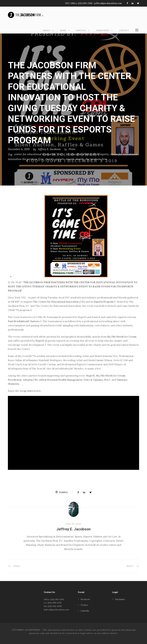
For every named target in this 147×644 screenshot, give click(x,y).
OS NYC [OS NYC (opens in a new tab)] (15, 302)
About (47, 30)
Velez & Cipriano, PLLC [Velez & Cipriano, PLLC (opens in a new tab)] (97, 380)
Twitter (84, 605)
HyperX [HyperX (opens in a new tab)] (40, 341)
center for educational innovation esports (83, 154)
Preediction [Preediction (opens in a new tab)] (15, 380)
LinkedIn (85, 611)
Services (81, 30)
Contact (124, 30)
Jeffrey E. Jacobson (49, 149)
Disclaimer (120, 599)
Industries (103, 30)
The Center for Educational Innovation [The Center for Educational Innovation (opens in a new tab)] (56, 302)
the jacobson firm (96, 159)
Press (72, 149)
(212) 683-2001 (85, 3)
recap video (26, 391)
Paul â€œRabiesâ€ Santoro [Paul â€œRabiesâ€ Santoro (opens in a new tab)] (24, 321)
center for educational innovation (35, 154)
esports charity (75, 159)
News (63, 30)
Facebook (85, 599)
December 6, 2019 (19, 149)
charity (50, 159)
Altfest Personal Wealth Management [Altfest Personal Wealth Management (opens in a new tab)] (61, 380)
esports (60, 159)
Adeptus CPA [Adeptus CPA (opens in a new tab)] (30, 380)
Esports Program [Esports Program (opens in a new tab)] (104, 302)
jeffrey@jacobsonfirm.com (108, 3)
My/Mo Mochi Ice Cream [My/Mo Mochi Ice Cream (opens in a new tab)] (122, 337)
